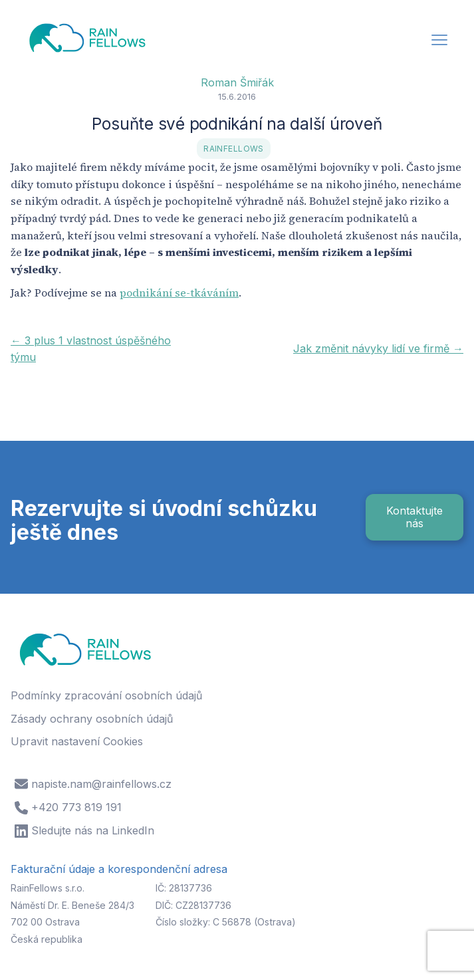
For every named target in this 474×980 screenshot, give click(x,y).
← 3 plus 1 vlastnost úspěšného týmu (91, 349)
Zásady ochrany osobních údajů (92, 719)
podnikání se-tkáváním (179, 293)
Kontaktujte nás (415, 517)
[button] (439, 42)
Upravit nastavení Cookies (77, 741)
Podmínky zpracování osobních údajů (106, 695)
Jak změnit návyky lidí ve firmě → (378, 348)
